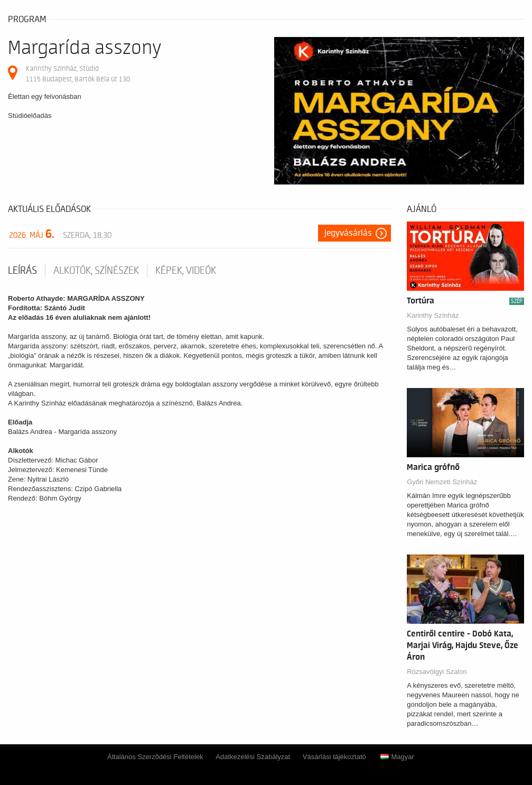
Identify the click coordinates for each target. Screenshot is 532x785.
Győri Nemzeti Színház (442, 482)
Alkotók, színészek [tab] (96, 271)
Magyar (397, 757)
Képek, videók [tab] (186, 271)
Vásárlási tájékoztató (334, 757)
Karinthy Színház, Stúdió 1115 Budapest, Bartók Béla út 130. (78, 74)
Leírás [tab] (22, 271)
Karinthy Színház (433, 315)
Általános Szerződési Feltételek (155, 757)
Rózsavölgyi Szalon (437, 672)
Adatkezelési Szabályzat (253, 757)
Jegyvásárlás (348, 233)
